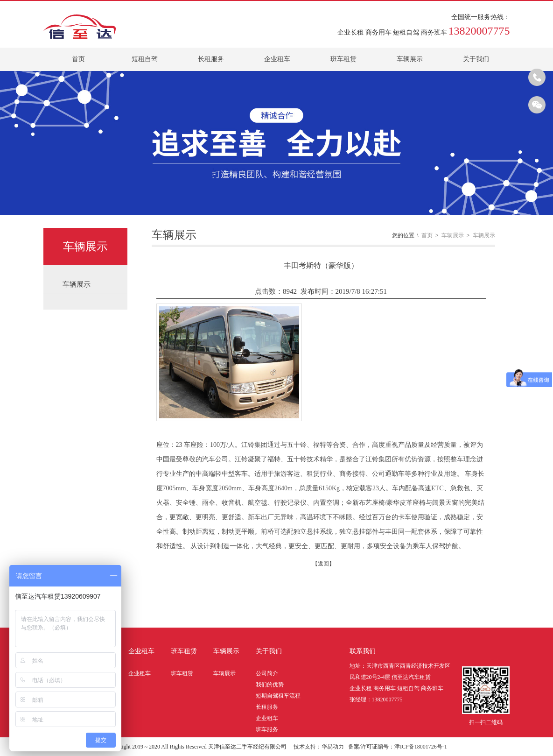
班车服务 (267, 729)
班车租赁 (343, 59)
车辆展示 (410, 59)
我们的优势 (270, 685)
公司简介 (267, 673)
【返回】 (323, 564)
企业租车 (277, 59)
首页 (78, 59)
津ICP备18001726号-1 (421, 747)
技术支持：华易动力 (319, 747)
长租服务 (211, 59)
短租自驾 (145, 59)
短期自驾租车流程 (278, 696)
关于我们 (476, 59)
